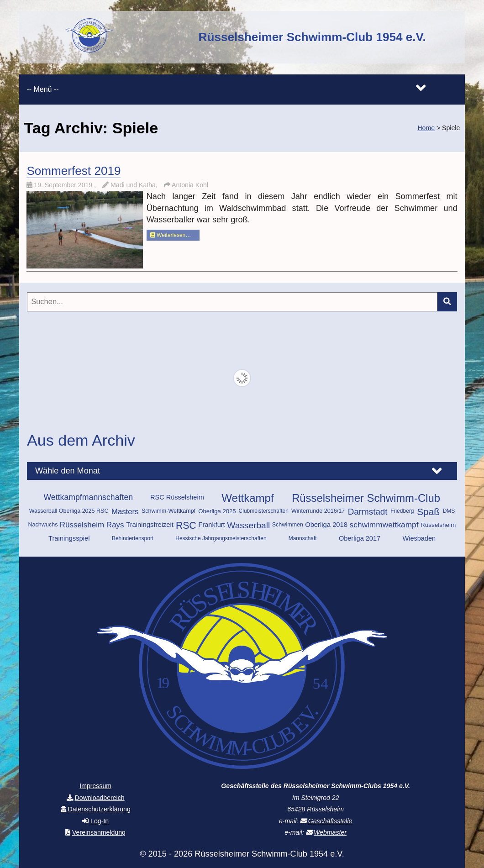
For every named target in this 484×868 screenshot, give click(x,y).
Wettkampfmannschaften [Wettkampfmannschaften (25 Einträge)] (88, 497)
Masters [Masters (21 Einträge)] (125, 512)
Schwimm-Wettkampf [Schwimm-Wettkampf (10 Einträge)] (168, 511)
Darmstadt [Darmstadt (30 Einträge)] (368, 512)
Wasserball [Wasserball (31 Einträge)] (248, 525)
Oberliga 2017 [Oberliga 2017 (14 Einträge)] (360, 538)
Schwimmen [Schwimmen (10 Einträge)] (288, 525)
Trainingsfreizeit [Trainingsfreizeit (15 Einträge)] (150, 525)
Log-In (100, 821)
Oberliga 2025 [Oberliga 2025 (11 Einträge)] (217, 511)
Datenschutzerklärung (99, 809)
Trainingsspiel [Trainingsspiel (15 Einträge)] (69, 538)
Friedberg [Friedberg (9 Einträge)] (402, 511)
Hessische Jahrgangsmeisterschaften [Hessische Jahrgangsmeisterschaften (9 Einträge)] (221, 538)
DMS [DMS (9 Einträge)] (449, 511)
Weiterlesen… (171, 235)
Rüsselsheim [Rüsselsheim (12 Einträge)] (438, 525)
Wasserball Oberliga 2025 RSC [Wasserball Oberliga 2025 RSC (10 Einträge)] (69, 511)
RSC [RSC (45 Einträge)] (186, 525)
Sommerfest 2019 (74, 171)
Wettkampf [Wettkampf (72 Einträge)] (247, 498)
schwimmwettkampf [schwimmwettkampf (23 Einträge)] (384, 525)
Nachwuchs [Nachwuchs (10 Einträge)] (43, 525)
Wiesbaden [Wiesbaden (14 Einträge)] (419, 538)
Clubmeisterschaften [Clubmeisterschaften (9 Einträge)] (264, 511)
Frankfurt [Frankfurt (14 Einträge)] (212, 525)
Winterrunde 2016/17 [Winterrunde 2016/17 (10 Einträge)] (318, 511)
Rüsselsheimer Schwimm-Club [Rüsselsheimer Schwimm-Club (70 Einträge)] (366, 498)
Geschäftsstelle (330, 821)
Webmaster (330, 832)
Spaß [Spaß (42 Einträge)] (428, 512)
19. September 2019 (64, 185)
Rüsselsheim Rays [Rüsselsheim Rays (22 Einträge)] (92, 525)
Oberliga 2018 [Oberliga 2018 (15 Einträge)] (326, 525)
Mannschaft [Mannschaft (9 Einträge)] (303, 538)
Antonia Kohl (190, 185)
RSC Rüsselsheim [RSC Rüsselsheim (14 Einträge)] (177, 497)
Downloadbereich (100, 798)
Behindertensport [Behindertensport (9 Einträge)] (133, 538)
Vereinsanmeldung (99, 832)
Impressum (95, 786)
